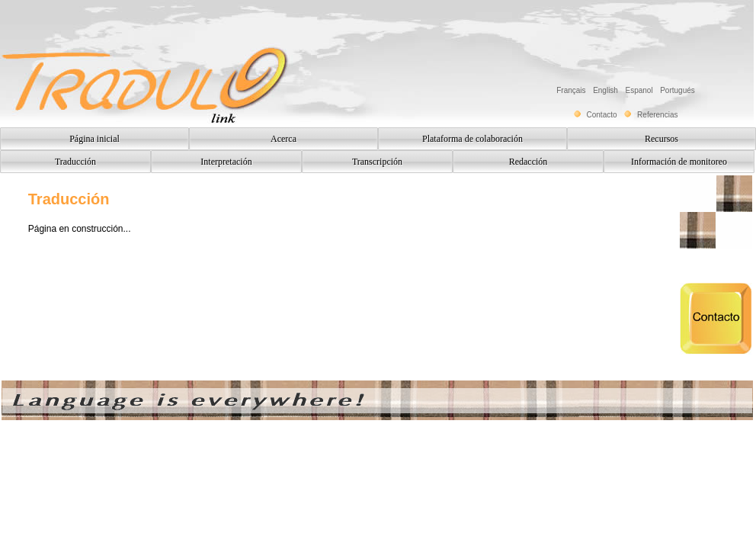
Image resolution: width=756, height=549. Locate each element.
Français (573, 90)
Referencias (657, 115)
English (607, 90)
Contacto (602, 115)
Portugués (678, 90)
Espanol (641, 90)
